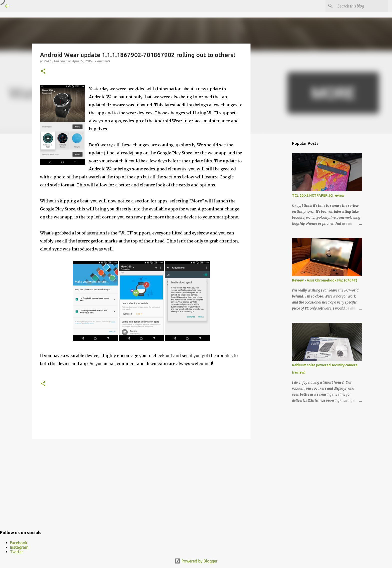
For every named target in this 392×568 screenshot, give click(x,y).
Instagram (19, 547)
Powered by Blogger (196, 561)
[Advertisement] (141, 481)
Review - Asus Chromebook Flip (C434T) (325, 280)
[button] (43, 71)
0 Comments (101, 61)
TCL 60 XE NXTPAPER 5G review (318, 195)
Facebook (19, 543)
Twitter (16, 552)
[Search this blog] (362, 6)
